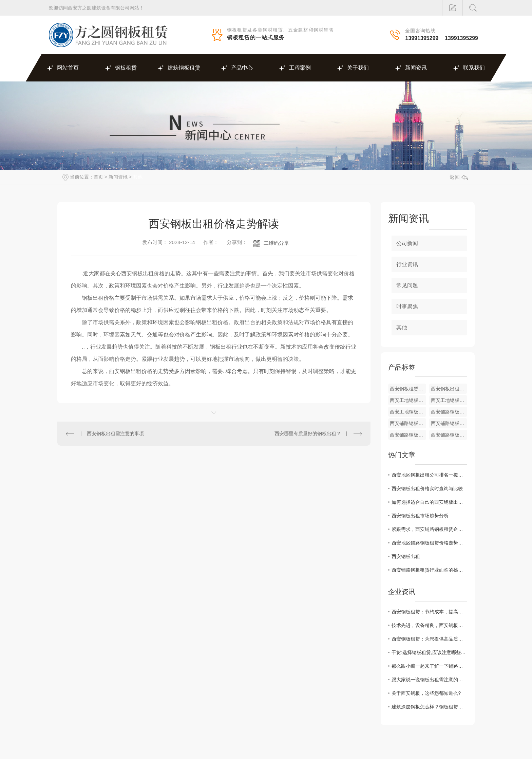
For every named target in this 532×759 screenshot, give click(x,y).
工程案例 (300, 68)
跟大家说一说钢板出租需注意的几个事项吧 (429, 680)
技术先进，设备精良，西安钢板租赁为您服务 (429, 625)
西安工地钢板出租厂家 (408, 400)
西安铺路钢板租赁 (449, 435)
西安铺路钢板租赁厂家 (408, 423)
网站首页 (68, 68)
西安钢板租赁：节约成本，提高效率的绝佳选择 (429, 612)
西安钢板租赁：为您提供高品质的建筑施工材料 (429, 639)
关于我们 (358, 68)
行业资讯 (407, 264)
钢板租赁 (126, 68)
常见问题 (407, 285)
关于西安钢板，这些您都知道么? (426, 693)
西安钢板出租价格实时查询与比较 (427, 488)
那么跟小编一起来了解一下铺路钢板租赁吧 (429, 666)
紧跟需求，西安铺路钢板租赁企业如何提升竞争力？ (429, 529)
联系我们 (474, 68)
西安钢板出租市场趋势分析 (420, 516)
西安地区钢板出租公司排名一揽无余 (429, 475)
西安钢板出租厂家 (449, 389)
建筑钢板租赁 (184, 68)
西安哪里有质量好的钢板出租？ (308, 433)
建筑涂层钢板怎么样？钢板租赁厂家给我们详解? (429, 707)
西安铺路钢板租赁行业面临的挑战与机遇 (429, 570)
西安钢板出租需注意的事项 (115, 433)
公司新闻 (407, 243)
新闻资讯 (416, 68)
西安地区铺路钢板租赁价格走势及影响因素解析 (429, 543)
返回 (459, 177)
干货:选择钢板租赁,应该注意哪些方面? (429, 652)
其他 (138, 177)
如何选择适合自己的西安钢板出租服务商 (429, 502)
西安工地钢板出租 (449, 400)
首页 (98, 177)
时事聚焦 (407, 306)
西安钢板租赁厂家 (408, 389)
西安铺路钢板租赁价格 (449, 412)
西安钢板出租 (406, 556)
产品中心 (242, 68)
